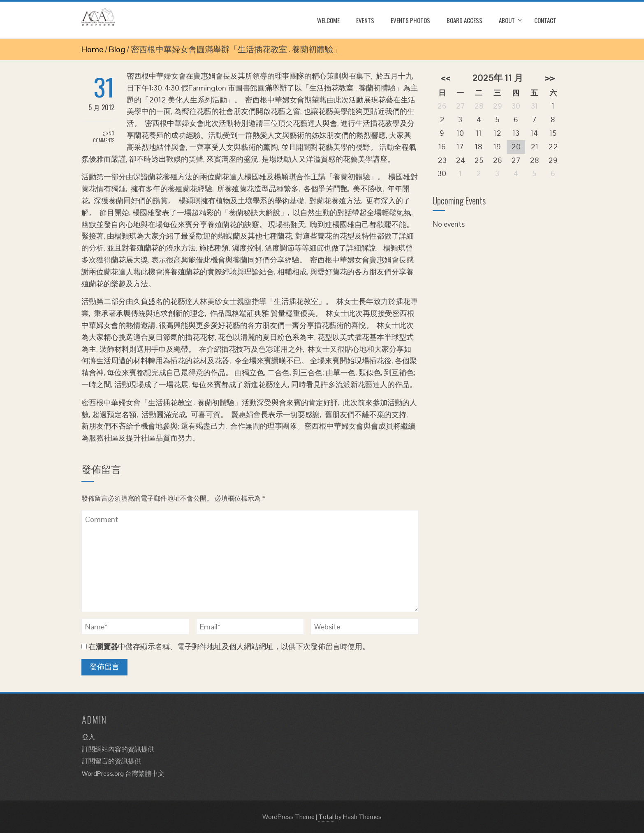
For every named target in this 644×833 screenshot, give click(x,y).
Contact (545, 20)
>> (550, 78)
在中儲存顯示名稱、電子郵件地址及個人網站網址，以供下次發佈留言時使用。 (229, 646)
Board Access (464, 20)
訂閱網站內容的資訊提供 (118, 749)
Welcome (328, 20)
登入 (88, 737)
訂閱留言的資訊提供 (111, 761)
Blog (117, 49)
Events (365, 20)
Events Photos (410, 20)
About (507, 20)
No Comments (104, 137)
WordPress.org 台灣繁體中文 (123, 774)
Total (326, 817)
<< (445, 78)
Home (92, 49)
